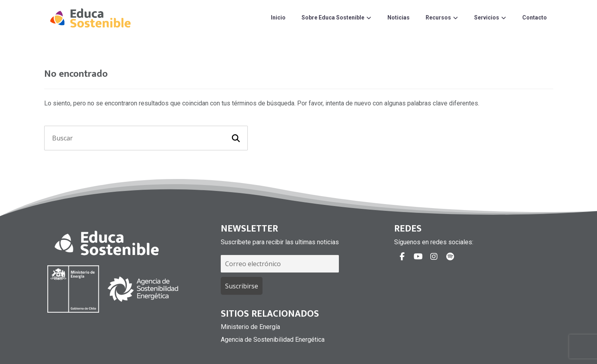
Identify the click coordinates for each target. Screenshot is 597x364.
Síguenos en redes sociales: (434, 242)
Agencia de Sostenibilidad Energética (273, 340)
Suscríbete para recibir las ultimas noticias (280, 242)
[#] (402, 257)
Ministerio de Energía (250, 327)
